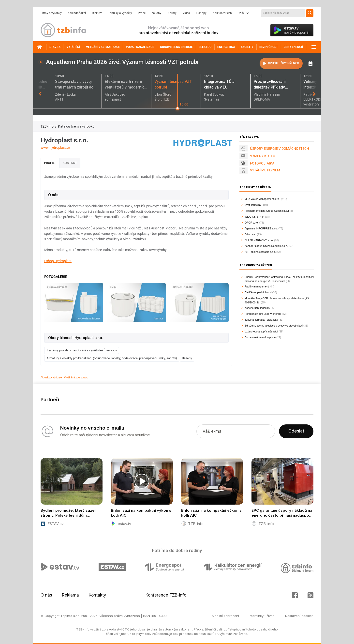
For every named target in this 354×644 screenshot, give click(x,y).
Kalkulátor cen (222, 13)
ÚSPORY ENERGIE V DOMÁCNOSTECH (280, 149)
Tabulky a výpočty (120, 13)
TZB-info (47, 126)
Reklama (70, 595)
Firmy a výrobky (51, 13)
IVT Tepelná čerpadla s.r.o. (260, 252)
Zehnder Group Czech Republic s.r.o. (266, 246)
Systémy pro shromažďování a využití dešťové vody (82, 350)
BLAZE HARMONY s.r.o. (259, 240)
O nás (46, 595)
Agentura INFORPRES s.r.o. (261, 228)
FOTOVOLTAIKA (262, 163)
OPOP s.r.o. (252, 223)
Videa (186, 13)
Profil (49, 163)
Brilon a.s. (250, 234)
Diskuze (97, 13)
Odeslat (296, 431)
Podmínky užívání (262, 616)
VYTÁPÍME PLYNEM (265, 170)
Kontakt (70, 163)
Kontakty (97, 595)
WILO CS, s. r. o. (254, 217)
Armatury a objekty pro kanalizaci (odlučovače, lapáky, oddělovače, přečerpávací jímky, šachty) (112, 358)
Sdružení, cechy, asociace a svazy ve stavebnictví (274, 326)
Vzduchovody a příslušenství (261, 331)
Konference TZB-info (166, 595)
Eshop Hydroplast (58, 261)
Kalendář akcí (77, 13)
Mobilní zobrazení (225, 616)
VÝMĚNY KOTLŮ (263, 156)
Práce (142, 13)
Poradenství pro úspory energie (263, 314)
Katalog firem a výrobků (76, 126)
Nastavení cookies (299, 616)
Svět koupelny (253, 205)
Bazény (187, 358)
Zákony (156, 13)
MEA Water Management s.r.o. (262, 199)
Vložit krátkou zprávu (76, 377)
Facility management (257, 286)
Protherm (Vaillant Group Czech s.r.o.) (267, 211)
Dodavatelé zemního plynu (260, 337)
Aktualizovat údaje (51, 377)
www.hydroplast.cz (55, 148)
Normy (172, 13)
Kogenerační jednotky (257, 308)
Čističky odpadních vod (258, 292)
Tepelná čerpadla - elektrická (261, 320)
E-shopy (201, 13)
